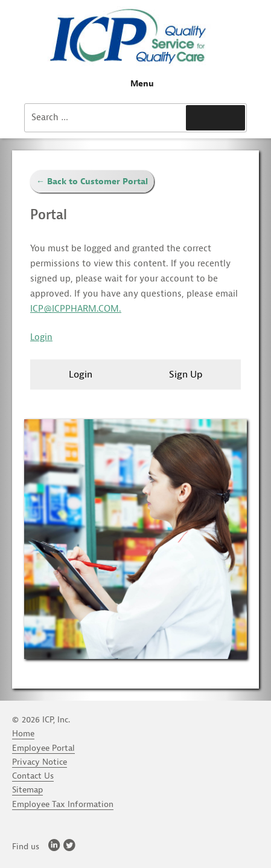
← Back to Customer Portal (92, 182)
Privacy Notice (40, 762)
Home (23, 734)
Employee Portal (43, 748)
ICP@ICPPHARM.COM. (76, 309)
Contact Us (33, 776)
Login (41, 337)
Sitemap (27, 790)
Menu (136, 84)
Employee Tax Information (63, 804)
